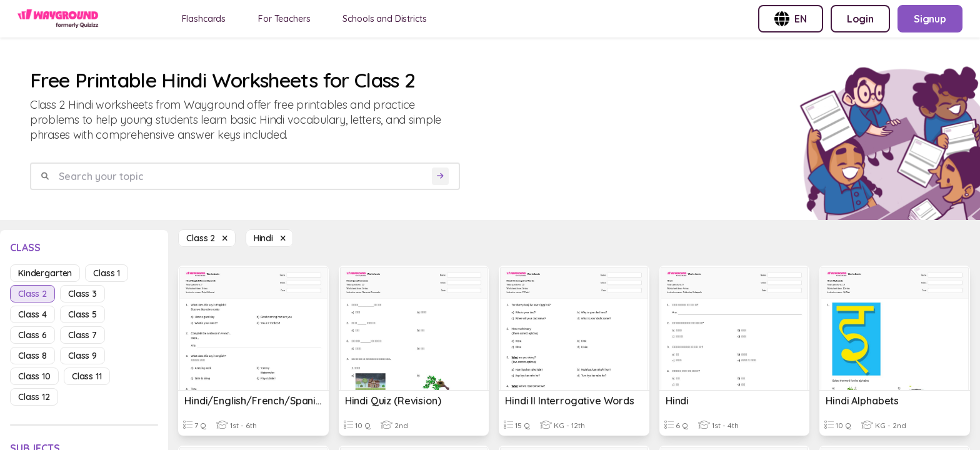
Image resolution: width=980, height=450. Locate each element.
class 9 (82, 356)
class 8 (32, 356)
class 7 (82, 335)
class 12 (34, 397)
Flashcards (204, 19)
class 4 (32, 314)
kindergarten (45, 273)
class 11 (87, 376)
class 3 (82, 294)
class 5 (82, 314)
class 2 (32, 294)
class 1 (107, 273)
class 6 (32, 335)
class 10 (34, 376)
